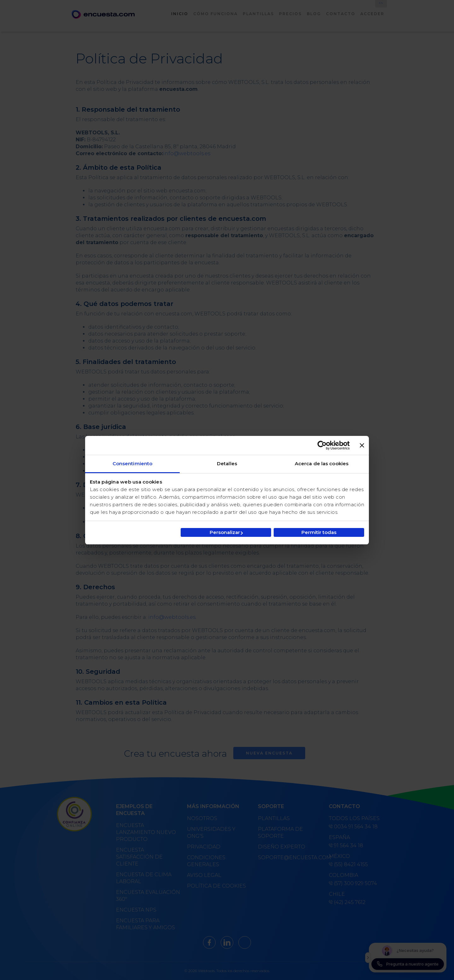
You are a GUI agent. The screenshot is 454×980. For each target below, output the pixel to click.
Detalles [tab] (227, 464)
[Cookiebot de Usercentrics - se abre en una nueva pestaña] (322, 445)
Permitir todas (319, 532)
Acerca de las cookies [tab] (322, 464)
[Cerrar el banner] (362, 445)
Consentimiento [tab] (132, 464)
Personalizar (226, 532)
